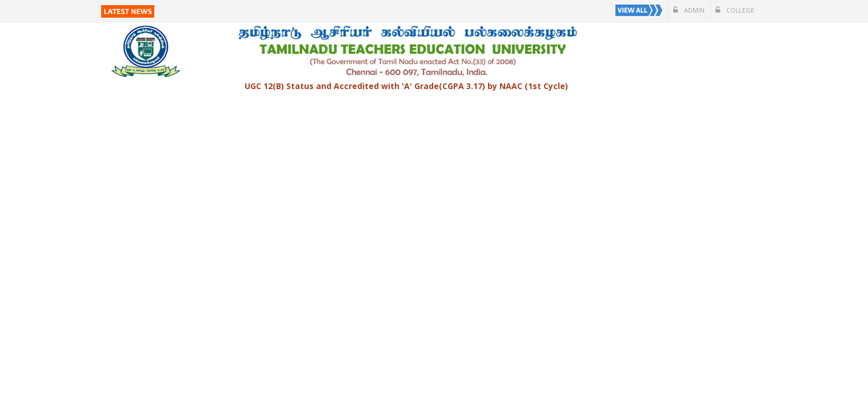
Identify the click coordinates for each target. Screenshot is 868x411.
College (735, 10)
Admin (689, 10)
